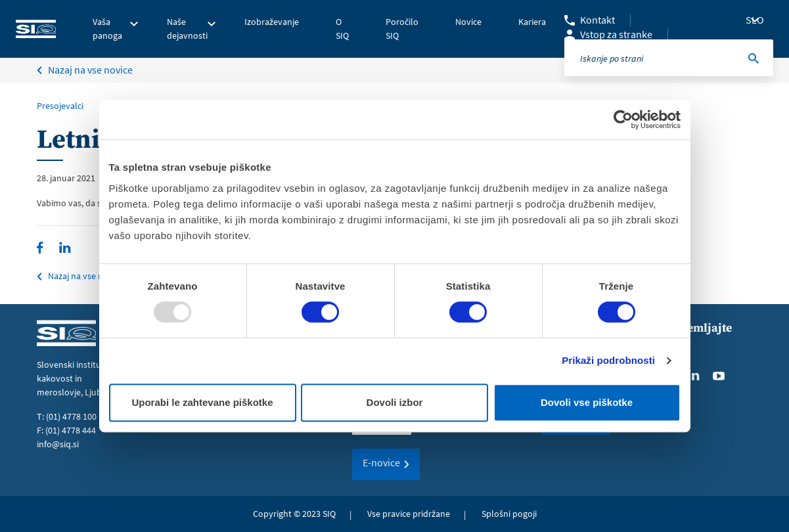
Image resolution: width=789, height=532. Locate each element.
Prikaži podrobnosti (608, 360)
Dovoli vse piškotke (587, 402)
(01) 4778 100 (71, 416)
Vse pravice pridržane (409, 514)
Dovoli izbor (395, 402)
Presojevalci (60, 106)
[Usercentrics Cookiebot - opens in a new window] (623, 120)
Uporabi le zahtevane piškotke (202, 402)
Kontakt (597, 20)
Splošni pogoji (509, 514)
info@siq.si (58, 444)
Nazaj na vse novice (86, 276)
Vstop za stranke (616, 34)
